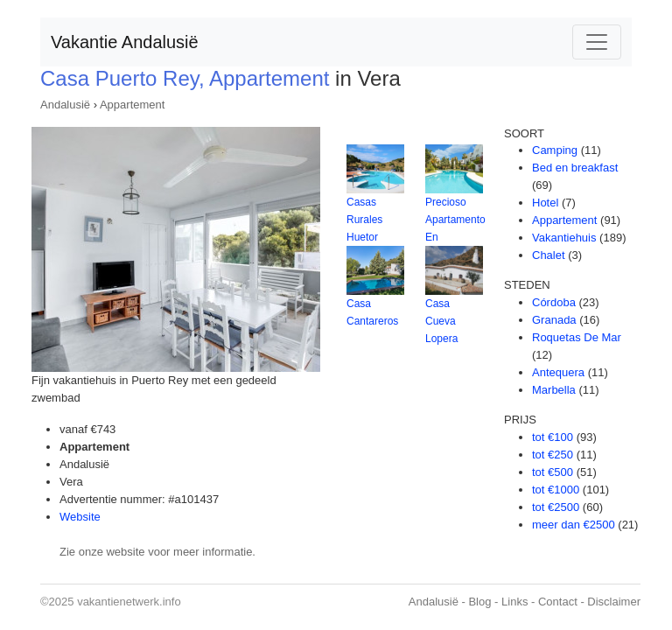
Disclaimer (614, 602)
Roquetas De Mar (577, 337)
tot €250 (553, 455)
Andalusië (65, 105)
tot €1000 (556, 490)
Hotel (545, 203)
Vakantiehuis (564, 238)
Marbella (554, 390)
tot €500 (553, 472)
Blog (479, 602)
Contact (558, 602)
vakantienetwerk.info (129, 602)
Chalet (549, 255)
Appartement (132, 105)
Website (80, 517)
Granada (554, 320)
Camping (555, 150)
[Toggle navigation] (597, 42)
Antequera (558, 372)
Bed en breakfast (575, 168)
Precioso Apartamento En (455, 220)
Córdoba (554, 302)
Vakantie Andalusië (125, 42)
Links (514, 602)
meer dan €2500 (574, 525)
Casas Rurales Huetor (364, 220)
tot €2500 (556, 507)
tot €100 (553, 437)
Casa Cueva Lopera (441, 321)
